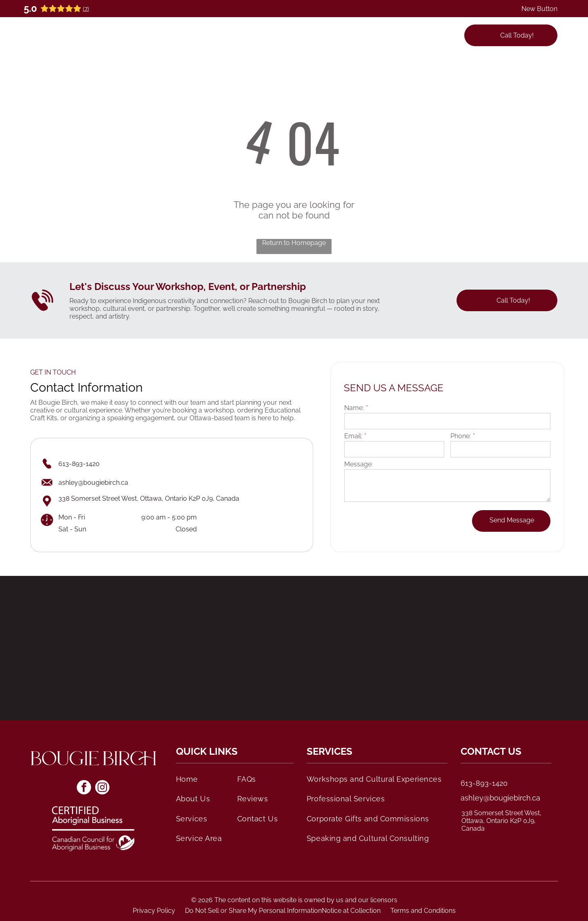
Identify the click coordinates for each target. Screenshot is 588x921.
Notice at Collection (351, 911)
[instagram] (102, 788)
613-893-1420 (484, 783)
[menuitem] (184, 35)
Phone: (461, 436)
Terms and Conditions (423, 911)
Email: (353, 436)
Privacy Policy (154, 911)
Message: (359, 464)
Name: (354, 408)
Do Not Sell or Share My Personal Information (253, 911)
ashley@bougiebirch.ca (500, 798)
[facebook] (84, 788)
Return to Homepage (294, 243)
